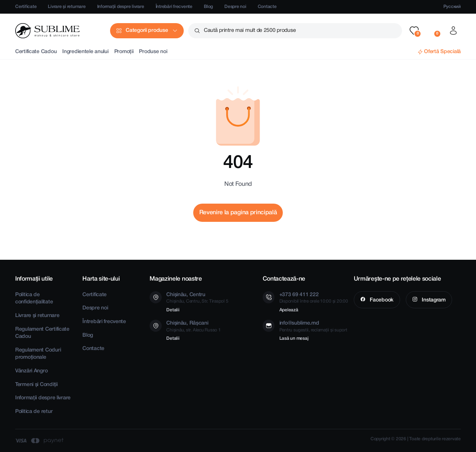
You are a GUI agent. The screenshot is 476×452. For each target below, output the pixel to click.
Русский (452, 7)
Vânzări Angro (31, 371)
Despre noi (235, 7)
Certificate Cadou (36, 52)
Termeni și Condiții (36, 385)
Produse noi (153, 52)
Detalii (173, 310)
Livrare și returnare (67, 7)
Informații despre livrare (121, 7)
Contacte (267, 7)
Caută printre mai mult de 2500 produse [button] (250, 31)
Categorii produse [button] (147, 31)
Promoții (124, 52)
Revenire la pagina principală (238, 213)
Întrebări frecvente (174, 7)
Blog (208, 7)
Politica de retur (34, 412)
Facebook (381, 300)
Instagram (433, 300)
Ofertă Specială (442, 52)
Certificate (26, 7)
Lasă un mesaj (294, 338)
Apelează (289, 310)
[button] (414, 31)
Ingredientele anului (85, 52)
